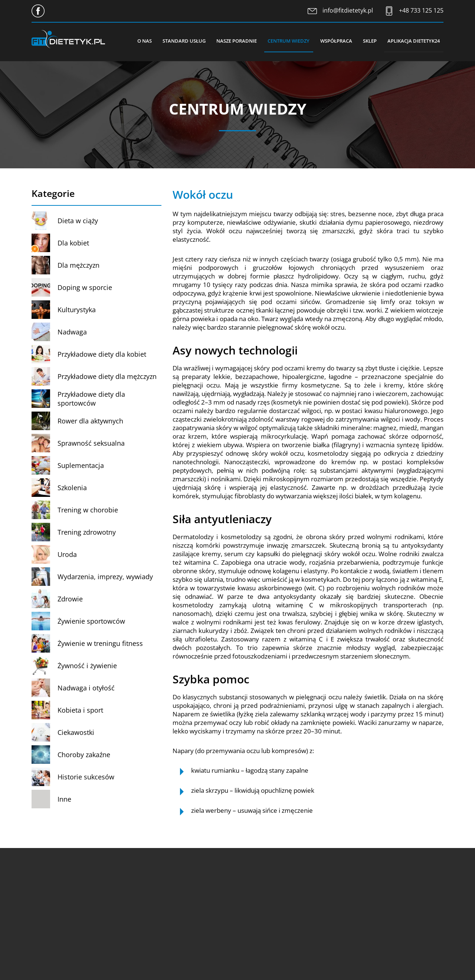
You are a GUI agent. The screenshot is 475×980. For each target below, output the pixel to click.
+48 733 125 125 (421, 10)
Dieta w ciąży (78, 221)
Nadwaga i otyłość (86, 688)
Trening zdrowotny (87, 532)
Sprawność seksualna (91, 443)
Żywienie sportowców (91, 621)
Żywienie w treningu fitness (100, 643)
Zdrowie (70, 599)
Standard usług (182, 41)
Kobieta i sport (80, 710)
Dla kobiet (73, 243)
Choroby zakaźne (84, 755)
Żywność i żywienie (87, 666)
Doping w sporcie (85, 287)
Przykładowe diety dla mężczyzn (107, 376)
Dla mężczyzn (78, 265)
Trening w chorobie (88, 510)
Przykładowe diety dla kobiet (102, 354)
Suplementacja (81, 465)
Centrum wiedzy (287, 41)
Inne (64, 799)
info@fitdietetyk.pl (348, 10)
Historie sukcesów (86, 777)
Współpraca (335, 41)
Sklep (369, 41)
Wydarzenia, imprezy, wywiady (105, 577)
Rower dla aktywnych (90, 421)
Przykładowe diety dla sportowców (91, 399)
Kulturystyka (77, 310)
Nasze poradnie (235, 41)
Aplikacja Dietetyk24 (414, 41)
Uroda (67, 554)
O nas (142, 41)
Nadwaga (72, 332)
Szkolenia (72, 488)
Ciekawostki (76, 732)
